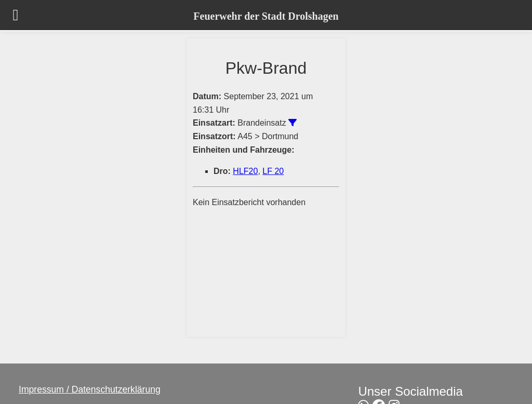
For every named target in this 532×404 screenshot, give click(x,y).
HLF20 (245, 171)
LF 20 (273, 171)
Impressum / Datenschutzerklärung (90, 389)
